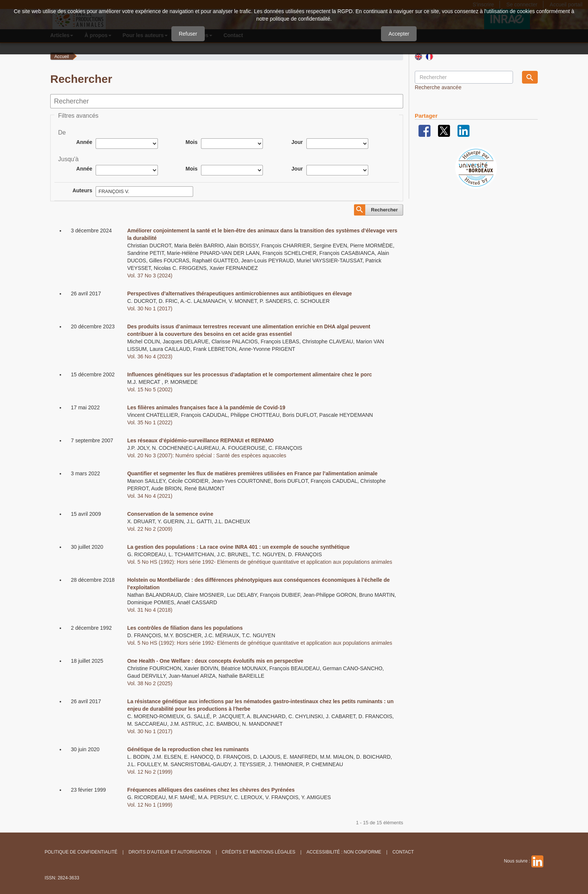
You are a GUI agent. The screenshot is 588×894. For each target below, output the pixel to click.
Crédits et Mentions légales (259, 852)
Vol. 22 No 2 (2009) (150, 529)
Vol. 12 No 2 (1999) (150, 772)
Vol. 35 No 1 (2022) (150, 422)
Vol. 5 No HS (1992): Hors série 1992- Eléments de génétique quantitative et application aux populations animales (260, 562)
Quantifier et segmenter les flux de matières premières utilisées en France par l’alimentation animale (252, 473)
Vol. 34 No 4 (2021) (150, 496)
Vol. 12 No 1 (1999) (150, 805)
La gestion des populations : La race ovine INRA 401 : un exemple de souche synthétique (238, 547)
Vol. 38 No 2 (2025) (150, 683)
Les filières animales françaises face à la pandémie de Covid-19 (206, 407)
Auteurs (82, 190)
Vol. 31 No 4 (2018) (150, 610)
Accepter (399, 34)
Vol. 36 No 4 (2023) (150, 356)
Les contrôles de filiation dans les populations (185, 628)
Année (84, 142)
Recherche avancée (438, 87)
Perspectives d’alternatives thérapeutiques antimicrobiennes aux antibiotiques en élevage (239, 294)
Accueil (62, 57)
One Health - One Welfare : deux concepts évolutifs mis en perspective (215, 661)
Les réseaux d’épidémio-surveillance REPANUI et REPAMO (200, 440)
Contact (403, 852)
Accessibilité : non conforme (344, 852)
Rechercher (384, 210)
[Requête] (464, 77)
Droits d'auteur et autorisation (170, 852)
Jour (297, 142)
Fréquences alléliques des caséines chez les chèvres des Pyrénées (211, 790)
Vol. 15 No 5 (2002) (150, 389)
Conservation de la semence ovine (170, 514)
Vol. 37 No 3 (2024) (150, 276)
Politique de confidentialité (81, 852)
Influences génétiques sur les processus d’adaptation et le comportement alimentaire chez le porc (250, 374)
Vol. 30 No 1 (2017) (150, 308)
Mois (192, 142)
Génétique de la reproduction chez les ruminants (188, 749)
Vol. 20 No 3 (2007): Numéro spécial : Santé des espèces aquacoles (207, 455)
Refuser (188, 34)
